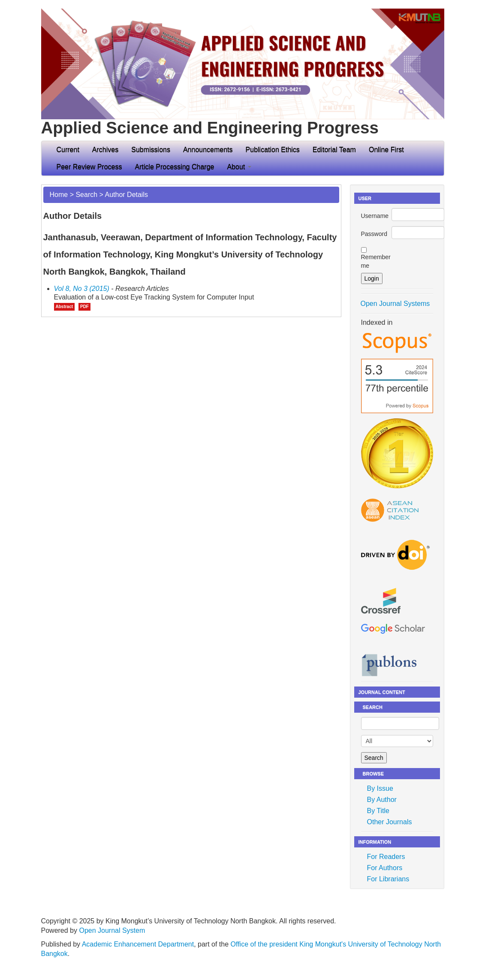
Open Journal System (112, 930)
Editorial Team (334, 150)
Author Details (126, 195)
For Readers (386, 857)
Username (375, 216)
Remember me (376, 261)
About (239, 167)
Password (374, 234)
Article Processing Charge (174, 167)
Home (59, 195)
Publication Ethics (273, 150)
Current (68, 150)
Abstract (65, 307)
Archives (105, 150)
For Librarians (388, 879)
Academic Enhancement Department (138, 944)
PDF (84, 307)
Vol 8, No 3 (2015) (82, 289)
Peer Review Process (89, 167)
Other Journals (390, 822)
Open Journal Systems (395, 304)
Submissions (151, 150)
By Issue (380, 788)
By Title (378, 811)
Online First (386, 150)
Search (86, 195)
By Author (382, 800)
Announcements (208, 150)
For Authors (385, 868)
